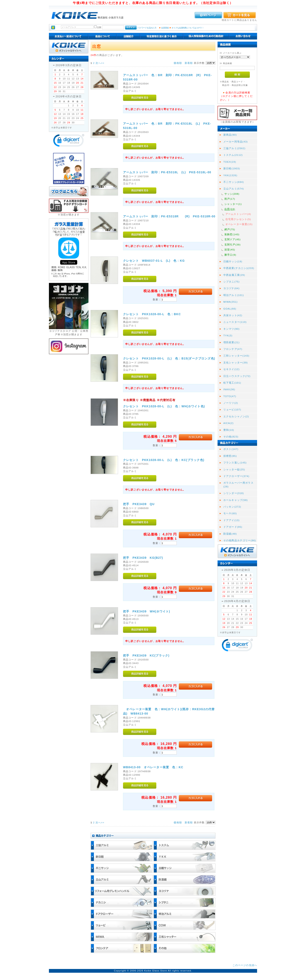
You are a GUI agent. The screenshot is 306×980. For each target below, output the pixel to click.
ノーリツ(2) (231, 403)
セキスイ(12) (231, 369)
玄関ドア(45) (233, 239)
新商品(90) (230, 135)
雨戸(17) (230, 199)
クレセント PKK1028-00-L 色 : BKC (152, 314)
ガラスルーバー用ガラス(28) (238, 484)
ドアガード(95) (233, 527)
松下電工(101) (232, 383)
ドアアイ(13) (231, 520)
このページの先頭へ (245, 965)
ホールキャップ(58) (236, 500)
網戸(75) (230, 229)
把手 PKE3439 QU (139, 504)
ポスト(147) (231, 449)
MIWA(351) (231, 302)
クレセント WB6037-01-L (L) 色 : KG (154, 261)
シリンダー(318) (234, 493)
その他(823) (231, 437)
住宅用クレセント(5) (238, 219)
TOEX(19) (230, 162)
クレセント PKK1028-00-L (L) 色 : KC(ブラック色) (164, 460)
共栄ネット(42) (233, 315)
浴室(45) (230, 250)
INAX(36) (229, 389)
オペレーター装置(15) (239, 224)
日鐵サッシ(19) (233, 261)
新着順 (189, 63)
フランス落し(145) (235, 463)
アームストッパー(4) (238, 214)
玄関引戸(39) (233, 245)
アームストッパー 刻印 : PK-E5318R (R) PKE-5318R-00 (169, 216)
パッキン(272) (232, 507)
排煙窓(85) (230, 456)
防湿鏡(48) (230, 534)
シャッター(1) (233, 204)
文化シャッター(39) (236, 362)
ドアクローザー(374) (236, 476)
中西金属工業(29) (234, 275)
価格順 (178, 63)
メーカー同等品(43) (236, 142)
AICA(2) (228, 423)
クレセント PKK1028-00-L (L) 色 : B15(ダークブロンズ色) (169, 358)
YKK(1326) (230, 175)
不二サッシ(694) (234, 182)
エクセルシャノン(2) (236, 416)
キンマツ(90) (231, 329)
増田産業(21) (231, 342)
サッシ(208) (232, 194)
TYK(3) (228, 335)
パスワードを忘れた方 (147, 28)
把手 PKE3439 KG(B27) (143, 558)
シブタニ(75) (231, 282)
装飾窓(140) (232, 234)
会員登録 (165, 28)
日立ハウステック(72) (237, 376)
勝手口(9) (230, 255)
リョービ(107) (232, 409)
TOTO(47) (230, 396)
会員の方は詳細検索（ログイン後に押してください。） (236, 96)
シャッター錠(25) (234, 469)
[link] (69, 141)
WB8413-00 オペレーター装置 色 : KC (153, 767)
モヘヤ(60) (230, 513)
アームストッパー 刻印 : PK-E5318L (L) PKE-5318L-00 (167, 172)
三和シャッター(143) (236, 356)
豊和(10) (229, 430)
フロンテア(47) (233, 349)
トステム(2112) (233, 155)
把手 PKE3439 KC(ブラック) (146, 655)
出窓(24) (230, 209)
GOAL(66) (230, 309)
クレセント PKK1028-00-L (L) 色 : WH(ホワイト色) (164, 406)
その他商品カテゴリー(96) (240, 540)
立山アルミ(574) (234, 189)
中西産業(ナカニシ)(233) (239, 268)
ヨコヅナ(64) (231, 288)
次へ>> (100, 63)
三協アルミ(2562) (234, 148)
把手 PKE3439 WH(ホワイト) (147, 611)
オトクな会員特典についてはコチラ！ (188, 28)
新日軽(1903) (232, 168)
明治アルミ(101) (234, 295)
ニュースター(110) (235, 322)
